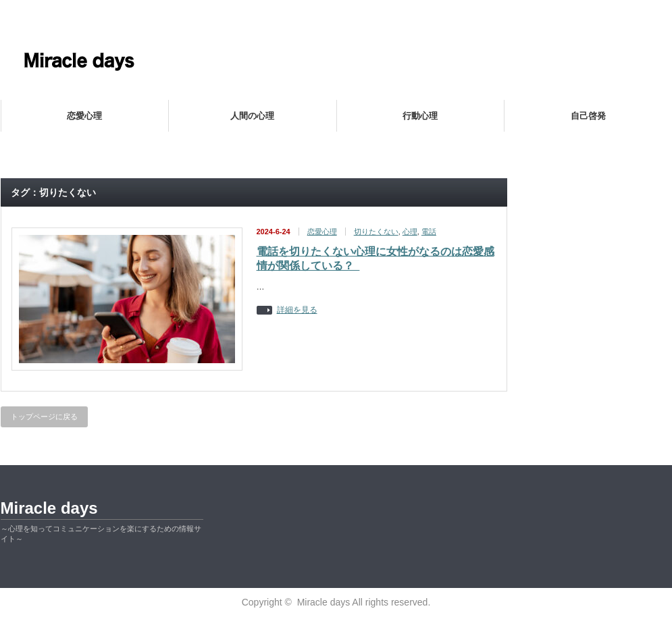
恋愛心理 (84, 116)
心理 (410, 232)
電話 (429, 232)
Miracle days (49, 508)
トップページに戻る (44, 417)
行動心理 (420, 116)
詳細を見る (297, 310)
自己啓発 (588, 116)
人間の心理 (252, 116)
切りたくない (376, 232)
